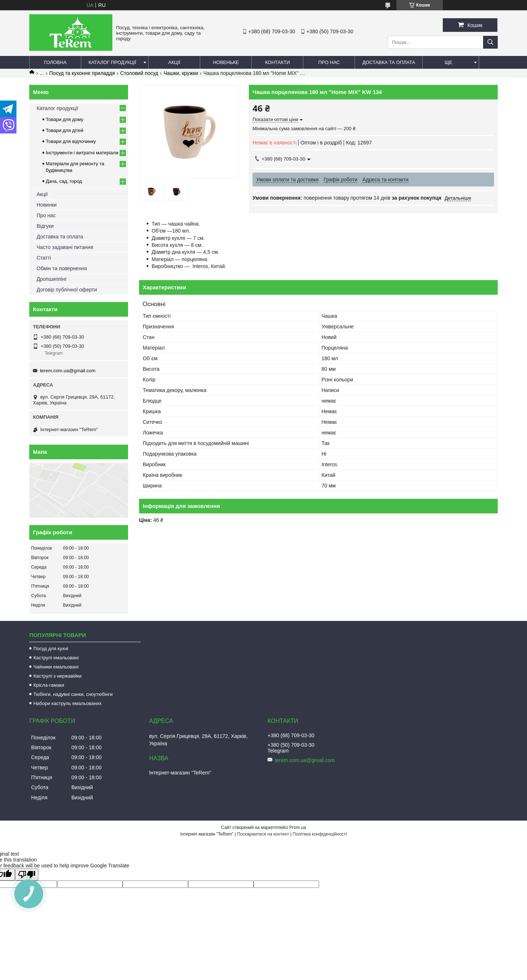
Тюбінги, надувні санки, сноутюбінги (73, 694)
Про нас (329, 62)
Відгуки (45, 226)
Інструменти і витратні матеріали (82, 153)
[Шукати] (490, 42)
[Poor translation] (27, 875)
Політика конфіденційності (320, 834)
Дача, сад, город (64, 181)
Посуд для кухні (51, 649)
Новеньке (226, 62)
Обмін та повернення (62, 268)
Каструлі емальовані (56, 658)
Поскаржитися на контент (263, 834)
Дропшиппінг (52, 279)
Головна (55, 62)
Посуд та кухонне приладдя (82, 73)
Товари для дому (64, 119)
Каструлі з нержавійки (57, 676)
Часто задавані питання (65, 247)
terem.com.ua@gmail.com (68, 371)
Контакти (277, 62)
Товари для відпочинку (71, 141)
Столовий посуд (139, 73)
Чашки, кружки (181, 73)
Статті (44, 258)
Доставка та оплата (389, 62)
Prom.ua (298, 828)
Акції (174, 62)
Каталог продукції (112, 62)
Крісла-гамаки (49, 685)
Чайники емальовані (56, 667)
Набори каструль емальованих (67, 703)
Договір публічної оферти (67, 290)
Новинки (47, 205)
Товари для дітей (65, 130)
